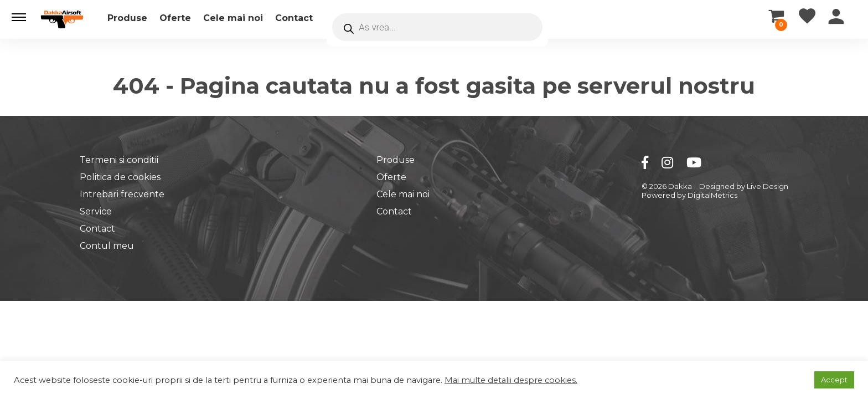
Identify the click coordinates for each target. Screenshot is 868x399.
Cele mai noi (233, 18)
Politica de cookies (120, 177)
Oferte (175, 18)
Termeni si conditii (119, 160)
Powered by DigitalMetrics (689, 195)
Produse (127, 18)
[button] (19, 18)
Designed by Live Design (744, 186)
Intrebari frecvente (122, 194)
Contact (294, 18)
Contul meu (107, 246)
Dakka (680, 186)
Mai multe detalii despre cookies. (511, 380)
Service (96, 211)
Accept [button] (834, 380)
